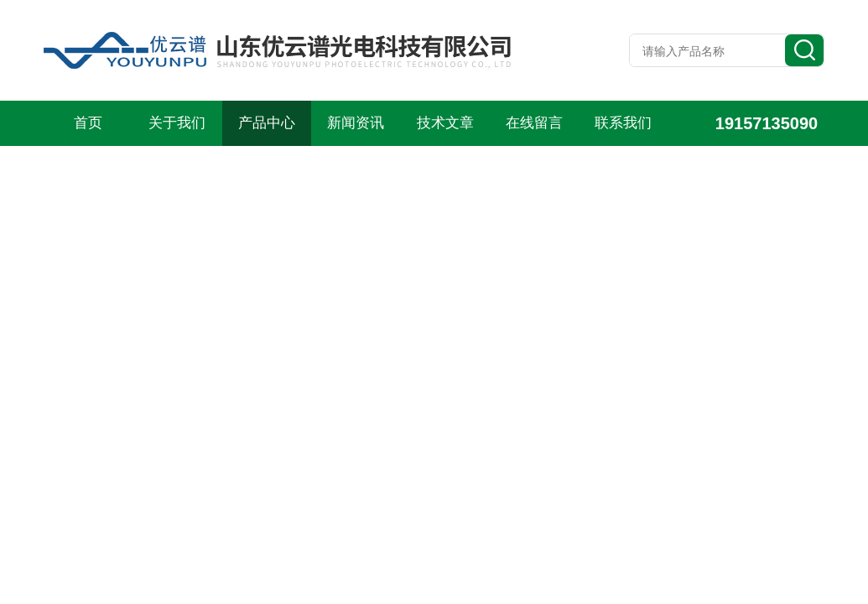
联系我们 (623, 123)
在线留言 (534, 123)
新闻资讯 (356, 123)
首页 (88, 123)
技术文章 (445, 123)
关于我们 (177, 123)
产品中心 (267, 123)
